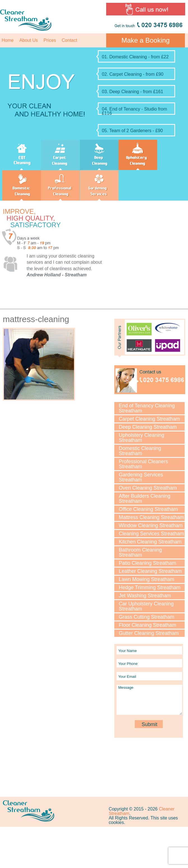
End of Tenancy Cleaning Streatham (147, 408)
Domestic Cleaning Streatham (140, 451)
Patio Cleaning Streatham (148, 563)
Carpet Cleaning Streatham (149, 419)
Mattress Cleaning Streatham (151, 517)
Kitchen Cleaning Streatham (150, 542)
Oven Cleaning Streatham (148, 488)
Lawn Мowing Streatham (147, 579)
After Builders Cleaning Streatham (145, 499)
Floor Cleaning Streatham (148, 625)
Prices (50, 40)
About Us (29, 40)
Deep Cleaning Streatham (148, 427)
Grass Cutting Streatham (147, 617)
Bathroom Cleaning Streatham (140, 552)
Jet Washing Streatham (145, 596)
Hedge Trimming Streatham (150, 587)
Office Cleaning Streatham (148, 509)
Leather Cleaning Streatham (150, 571)
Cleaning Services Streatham (151, 534)
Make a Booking (145, 40)
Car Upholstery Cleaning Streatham (146, 606)
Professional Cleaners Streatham (143, 464)
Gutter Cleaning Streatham (149, 633)
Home (8, 40)
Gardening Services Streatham (141, 477)
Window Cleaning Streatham (151, 525)
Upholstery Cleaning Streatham (141, 438)
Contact (69, 40)
